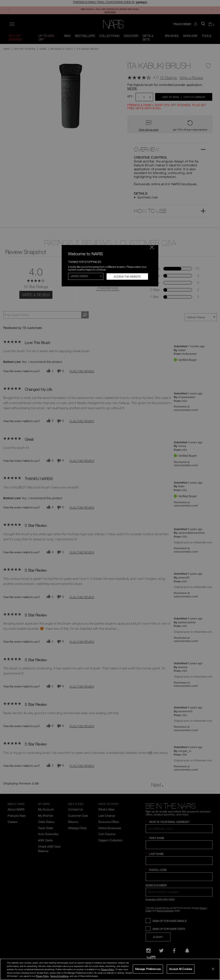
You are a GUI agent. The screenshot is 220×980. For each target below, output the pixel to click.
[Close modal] (152, 247)
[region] (110, 969)
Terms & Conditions (59, 976)
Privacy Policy (108, 969)
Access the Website (127, 277)
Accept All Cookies (181, 969)
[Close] (213, 969)
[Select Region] (86, 276)
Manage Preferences (148, 969)
